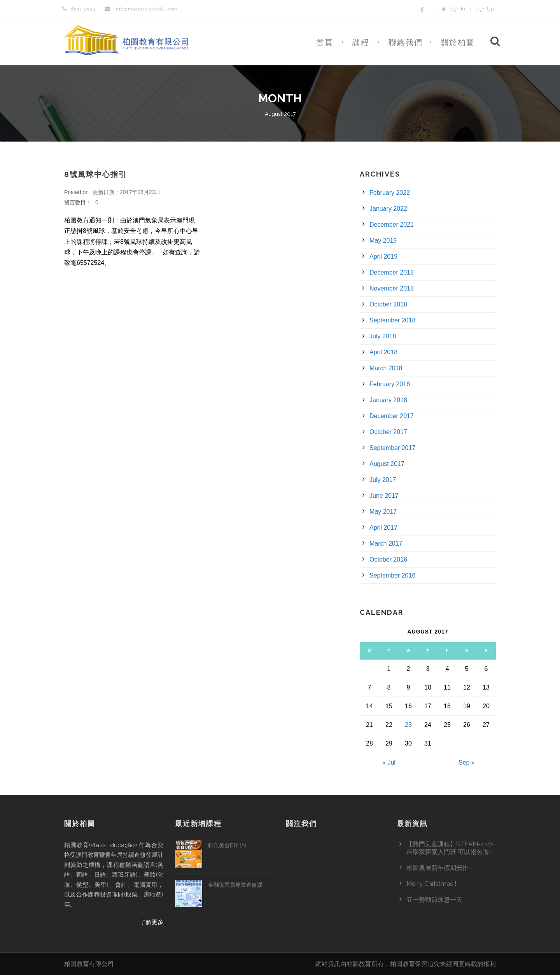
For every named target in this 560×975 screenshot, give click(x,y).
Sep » (467, 762)
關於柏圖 (458, 42)
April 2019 (383, 256)
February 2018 (390, 384)
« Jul (389, 762)
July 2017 (383, 480)
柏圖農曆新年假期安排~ (439, 868)
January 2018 (388, 400)
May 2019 (383, 241)
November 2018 (392, 288)
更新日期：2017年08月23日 (126, 192)
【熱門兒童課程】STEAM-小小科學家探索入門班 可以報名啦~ (450, 848)
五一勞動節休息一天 (434, 900)
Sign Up (485, 9)
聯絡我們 (406, 42)
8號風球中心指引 (95, 174)
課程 (361, 42)
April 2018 (383, 352)
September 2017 (392, 448)
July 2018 (383, 336)
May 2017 (383, 512)
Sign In (457, 9)
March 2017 (386, 544)
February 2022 (390, 193)
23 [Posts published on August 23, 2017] (408, 725)
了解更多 (152, 922)
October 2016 (388, 559)
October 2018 (388, 304)
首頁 (325, 42)
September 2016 (392, 575)
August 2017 (387, 464)
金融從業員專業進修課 (235, 885)
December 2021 (392, 225)
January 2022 (388, 209)
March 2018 (386, 368)
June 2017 (384, 496)
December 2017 (392, 416)
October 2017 (388, 432)
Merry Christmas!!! (432, 884)
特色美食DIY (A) (227, 845)
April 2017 (383, 528)
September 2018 (392, 320)
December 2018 (392, 272)
